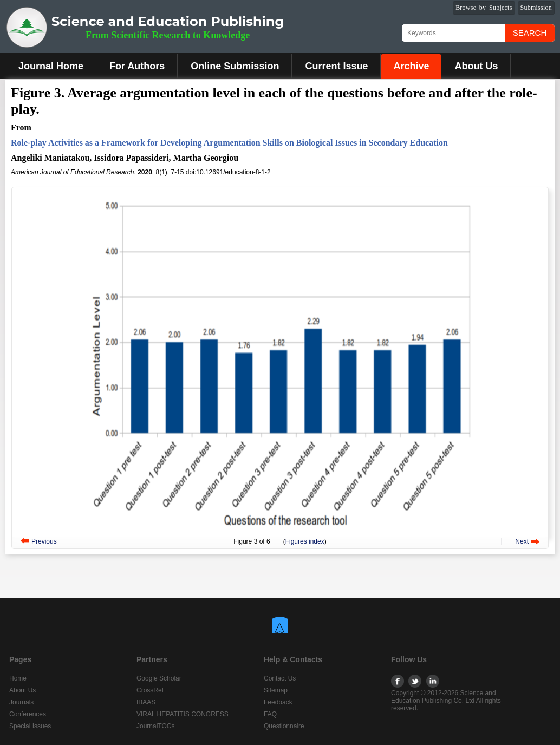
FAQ (270, 714)
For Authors (137, 66)
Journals (21, 702)
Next (522, 541)
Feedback (278, 702)
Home (18, 678)
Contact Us (280, 678)
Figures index (305, 541)
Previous (44, 541)
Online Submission (235, 66)
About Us (476, 66)
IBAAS (146, 702)
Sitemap (276, 690)
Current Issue (336, 66)
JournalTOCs (155, 726)
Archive (411, 66)
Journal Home (51, 66)
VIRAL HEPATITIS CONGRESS (183, 714)
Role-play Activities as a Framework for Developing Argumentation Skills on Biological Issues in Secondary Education (229, 143)
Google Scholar (159, 678)
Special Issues (30, 726)
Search (530, 33)
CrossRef (150, 690)
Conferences (28, 714)
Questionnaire (284, 726)
